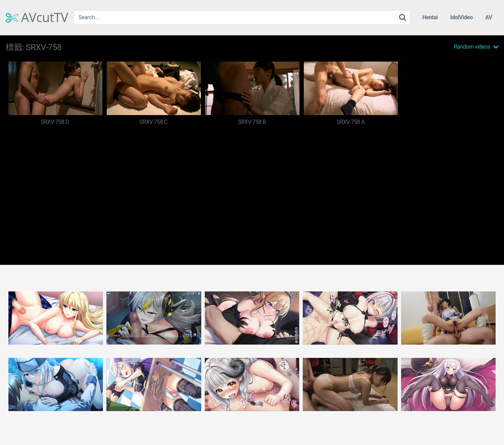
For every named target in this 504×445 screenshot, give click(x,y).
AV (489, 17)
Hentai (430, 17)
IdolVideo (462, 17)
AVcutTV (37, 17)
